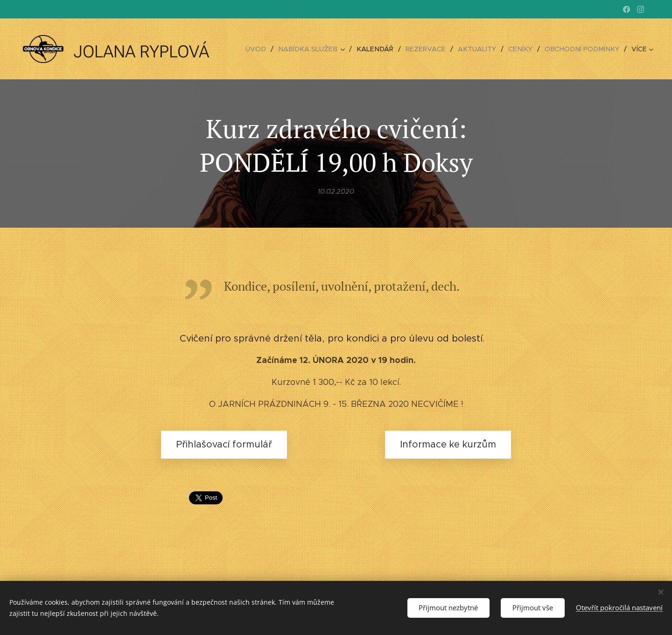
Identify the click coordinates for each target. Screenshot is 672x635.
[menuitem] (270, 49)
